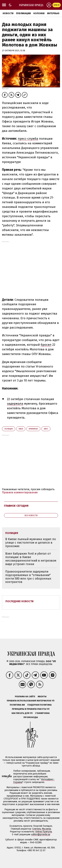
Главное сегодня (16, 506)
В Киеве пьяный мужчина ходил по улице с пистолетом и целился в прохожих (31, 543)
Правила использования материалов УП (31, 701)
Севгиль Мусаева (42, 829)
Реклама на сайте (25, 696)
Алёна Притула (44, 832)
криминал (33, 429)
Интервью (53, 13)
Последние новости (20, 601)
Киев (21, 429)
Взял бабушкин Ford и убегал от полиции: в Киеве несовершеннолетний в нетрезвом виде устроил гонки (31, 559)
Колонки (39, 13)
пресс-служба (28, 139)
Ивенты (42, 696)
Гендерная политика (39, 705)
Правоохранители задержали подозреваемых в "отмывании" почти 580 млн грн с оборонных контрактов (28, 577)
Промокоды (31, 717)
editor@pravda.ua (41, 834)
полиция (9, 429)
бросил (46, 345)
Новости (8, 13)
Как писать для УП (22, 713)
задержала (15, 404)
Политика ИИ (17, 705)
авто (46, 429)
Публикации (23, 13)
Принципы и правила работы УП (31, 709)
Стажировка (42, 713)
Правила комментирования (20, 492)
